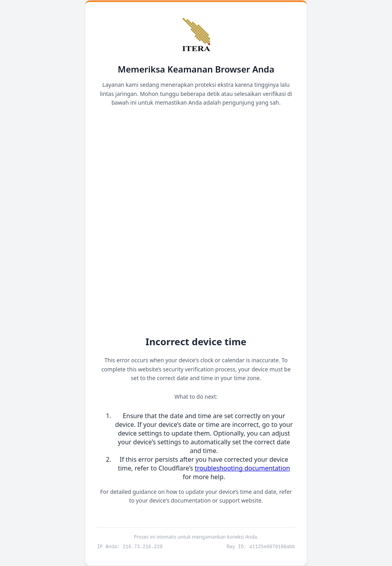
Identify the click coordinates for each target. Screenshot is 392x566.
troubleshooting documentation (243, 468)
